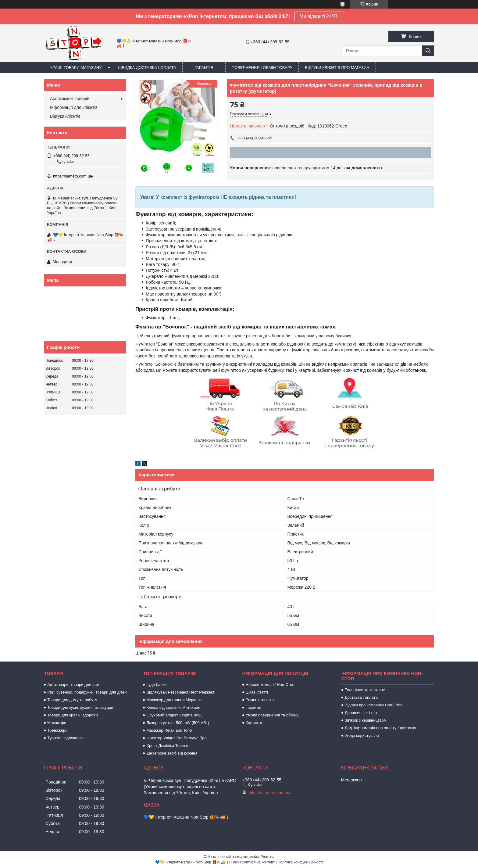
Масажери (57, 723)
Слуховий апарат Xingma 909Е (175, 715)
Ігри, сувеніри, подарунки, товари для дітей (87, 692)
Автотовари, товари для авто (74, 685)
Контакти (254, 723)
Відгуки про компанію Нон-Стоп (374, 705)
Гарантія (204, 68)
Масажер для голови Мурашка (174, 700)
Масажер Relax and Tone (169, 730)
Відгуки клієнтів (65, 116)
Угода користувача (362, 735)
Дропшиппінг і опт (361, 713)
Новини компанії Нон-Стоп (270, 685)
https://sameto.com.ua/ (73, 176)
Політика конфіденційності (300, 862)
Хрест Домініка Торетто (168, 746)
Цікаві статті (257, 692)
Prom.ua (268, 857)
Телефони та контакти (365, 690)
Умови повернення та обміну (272, 715)
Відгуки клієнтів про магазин (337, 68)
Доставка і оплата (361, 697)
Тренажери (57, 730)
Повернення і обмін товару (262, 68)
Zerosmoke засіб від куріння (172, 753)
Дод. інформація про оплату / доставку (380, 728)
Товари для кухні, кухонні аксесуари (80, 707)
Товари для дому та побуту (72, 700)
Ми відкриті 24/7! (318, 16)
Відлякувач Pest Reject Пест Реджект (180, 692)
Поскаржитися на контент (253, 862)
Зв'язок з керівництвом (366, 720)
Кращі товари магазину (76, 68)
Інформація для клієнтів (74, 107)
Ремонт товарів (260, 700)
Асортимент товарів (70, 99)
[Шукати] (428, 51)
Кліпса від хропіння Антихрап (173, 707)
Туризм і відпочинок (65, 738)
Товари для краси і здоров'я (73, 715)
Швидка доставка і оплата (147, 68)
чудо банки (156, 685)
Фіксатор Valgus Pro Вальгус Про (176, 738)
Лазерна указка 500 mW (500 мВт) (178, 723)
